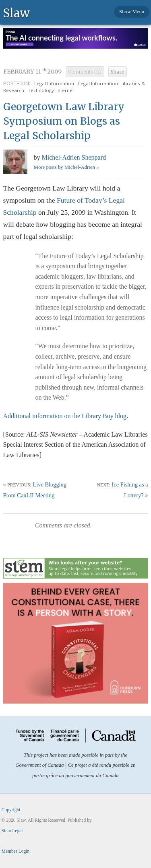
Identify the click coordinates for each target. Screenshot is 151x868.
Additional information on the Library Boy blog (65, 416)
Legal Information (54, 83)
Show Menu (132, 12)
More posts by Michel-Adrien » (66, 167)
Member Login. (16, 851)
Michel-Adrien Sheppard (74, 157)
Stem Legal (12, 831)
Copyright (11, 810)
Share (118, 72)
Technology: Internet (51, 90)
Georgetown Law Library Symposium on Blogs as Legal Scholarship (64, 121)
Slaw (16, 13)
